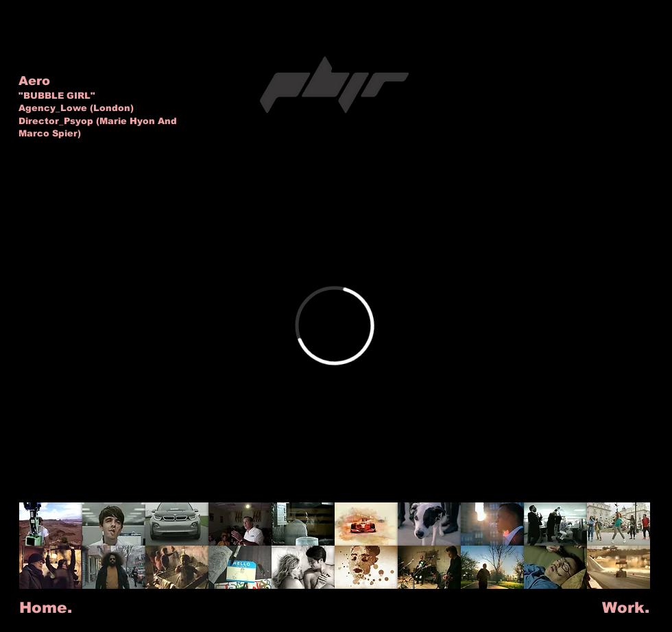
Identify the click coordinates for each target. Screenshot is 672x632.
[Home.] (46, 608)
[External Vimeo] (335, 326)
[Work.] (626, 608)
